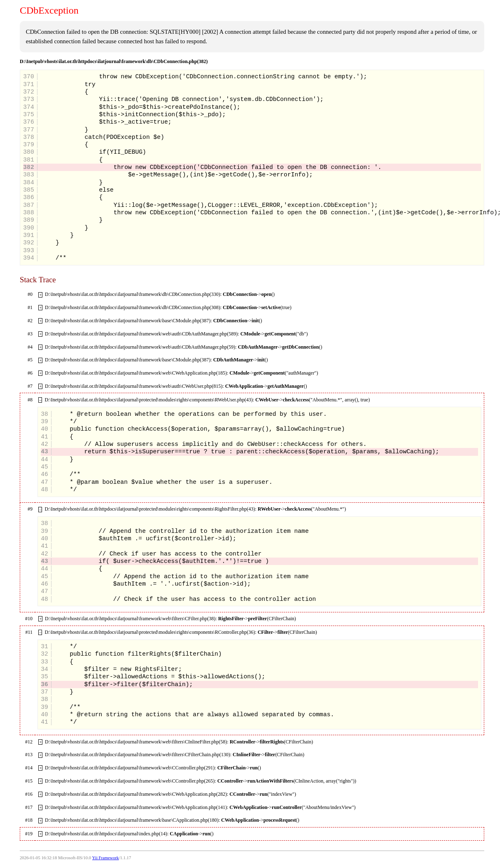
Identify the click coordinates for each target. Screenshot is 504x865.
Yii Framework (106, 858)
